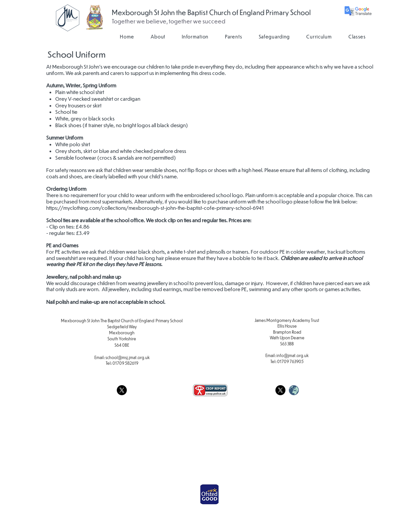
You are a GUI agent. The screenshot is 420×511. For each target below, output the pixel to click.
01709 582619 (125, 363)
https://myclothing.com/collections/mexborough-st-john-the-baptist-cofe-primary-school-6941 (155, 208)
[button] (158, 36)
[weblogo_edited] (294, 390)
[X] (122, 390)
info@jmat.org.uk (292, 355)
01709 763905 (290, 361)
